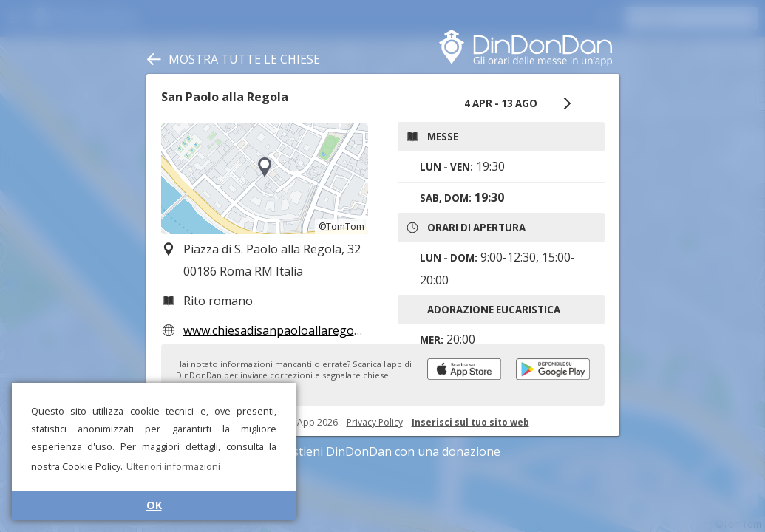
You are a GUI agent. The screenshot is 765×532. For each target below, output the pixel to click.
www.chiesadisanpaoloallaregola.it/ (280, 330)
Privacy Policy (375, 422)
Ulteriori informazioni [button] (173, 466)
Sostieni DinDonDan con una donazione (383, 451)
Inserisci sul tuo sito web (470, 422)
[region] (265, 179)
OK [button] (154, 505)
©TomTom (341, 226)
